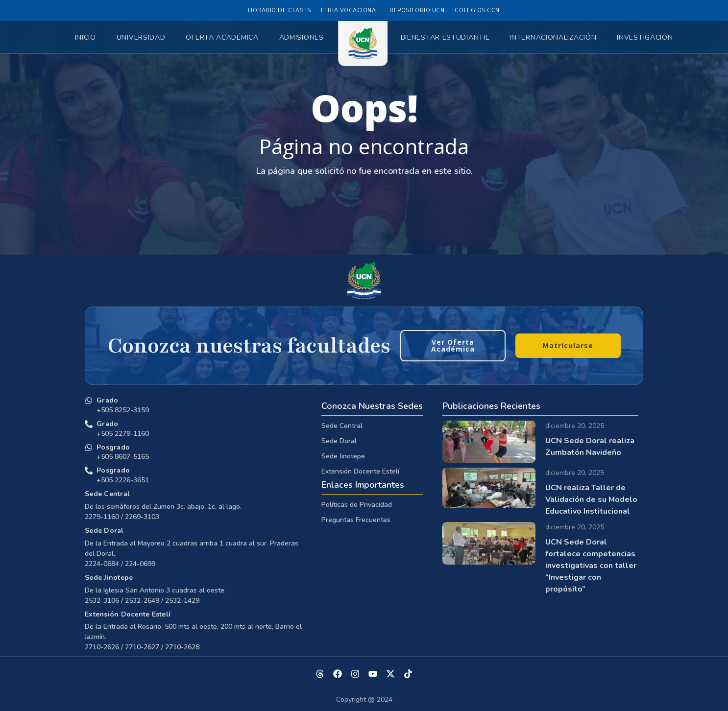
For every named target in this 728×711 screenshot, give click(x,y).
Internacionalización (553, 37)
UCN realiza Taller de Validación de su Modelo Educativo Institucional (591, 499)
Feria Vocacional (350, 11)
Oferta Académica (222, 37)
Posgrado (113, 447)
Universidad (141, 37)
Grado (107, 400)
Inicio (85, 37)
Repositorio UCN (417, 11)
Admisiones (302, 37)
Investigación (645, 37)
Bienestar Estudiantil (445, 37)
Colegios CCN (477, 11)
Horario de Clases (279, 11)
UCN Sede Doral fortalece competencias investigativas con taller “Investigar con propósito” (591, 566)
